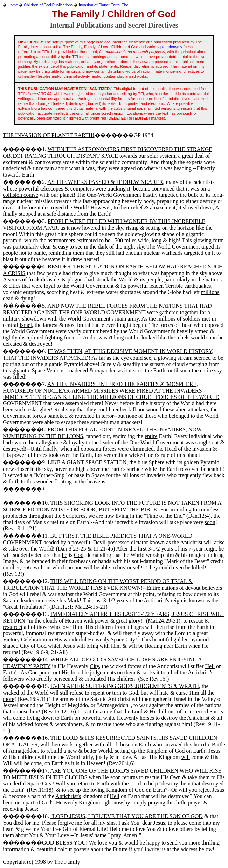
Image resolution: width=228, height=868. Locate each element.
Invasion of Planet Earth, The (104, 5)
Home (13, 5)
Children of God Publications (49, 5)
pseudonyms (171, 47)
